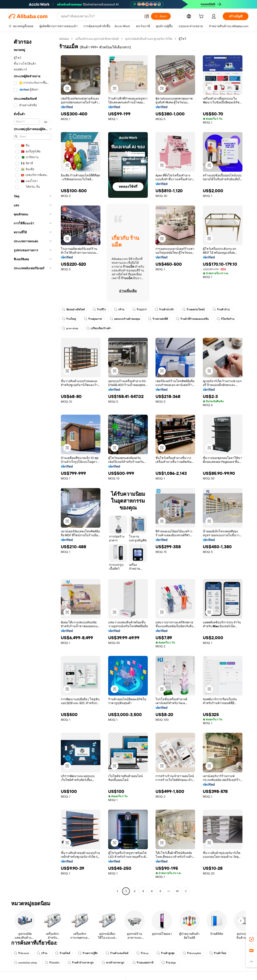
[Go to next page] (186, 891)
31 (177, 891)
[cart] (202, 17)
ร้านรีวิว (99, 310)
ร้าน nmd (21, 953)
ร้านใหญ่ (69, 319)
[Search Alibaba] (101, 16)
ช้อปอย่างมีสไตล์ (73, 310)
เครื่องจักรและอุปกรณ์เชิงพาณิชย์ (97, 39)
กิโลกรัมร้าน (226, 319)
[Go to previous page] (117, 891)
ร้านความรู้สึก (88, 953)
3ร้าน (119, 310)
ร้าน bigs (169, 963)
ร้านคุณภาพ (93, 319)
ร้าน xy (142, 953)
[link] (251, 939)
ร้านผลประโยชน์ (193, 310)
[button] (147, 16)
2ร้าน (42, 953)
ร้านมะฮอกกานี (143, 963)
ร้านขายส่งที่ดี (158, 319)
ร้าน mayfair (192, 953)
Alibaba (64, 39)
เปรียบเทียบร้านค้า (99, 328)
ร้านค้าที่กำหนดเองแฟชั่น (192, 319)
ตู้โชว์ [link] (182, 39)
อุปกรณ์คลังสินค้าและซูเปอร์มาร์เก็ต (149, 39)
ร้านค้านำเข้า (164, 310)
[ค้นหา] (161, 16)
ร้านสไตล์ (63, 953)
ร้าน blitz (52, 963)
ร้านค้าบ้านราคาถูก (81, 963)
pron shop (70, 328)
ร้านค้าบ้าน (221, 310)
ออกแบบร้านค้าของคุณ (125, 319)
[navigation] (33, 465)
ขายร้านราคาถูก (113, 963)
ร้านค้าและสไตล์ (117, 953)
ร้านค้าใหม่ (218, 953)
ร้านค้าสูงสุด (166, 953)
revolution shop (25, 963)
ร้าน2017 (140, 310)
